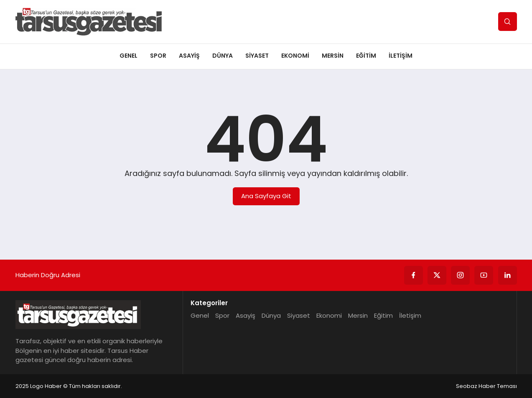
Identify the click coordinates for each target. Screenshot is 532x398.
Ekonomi (295, 56)
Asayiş (189, 56)
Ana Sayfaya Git (266, 196)
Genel (129, 56)
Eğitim (366, 56)
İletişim (401, 56)
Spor (158, 56)
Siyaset (257, 56)
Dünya (223, 56)
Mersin (333, 56)
